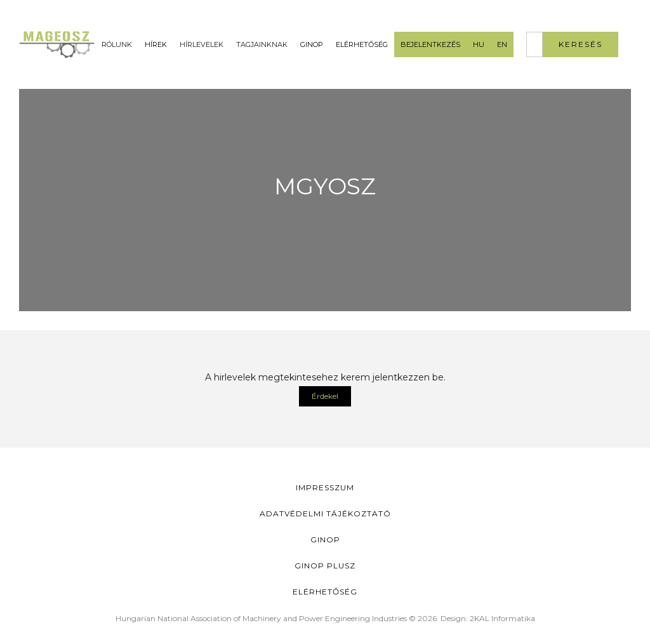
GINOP (312, 44)
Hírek (156, 44)
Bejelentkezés (430, 44)
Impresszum (325, 487)
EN (502, 44)
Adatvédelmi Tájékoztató (325, 513)
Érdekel (325, 396)
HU (479, 44)
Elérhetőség (362, 44)
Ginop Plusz (325, 566)
